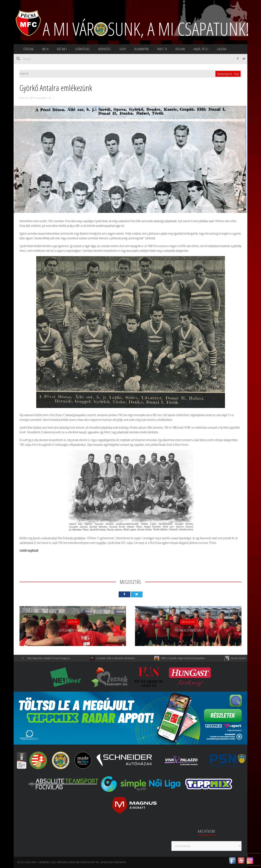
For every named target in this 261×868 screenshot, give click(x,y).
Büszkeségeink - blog (228, 74)
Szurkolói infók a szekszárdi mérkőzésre (120, 658)
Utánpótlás (83, 49)
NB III (45, 49)
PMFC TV (162, 49)
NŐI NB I (62, 49)
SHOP (123, 49)
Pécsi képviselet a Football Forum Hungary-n (53, 658)
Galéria (222, 49)
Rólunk (180, 49)
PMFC (34, 862)
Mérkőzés (105, 49)
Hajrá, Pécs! (201, 49)
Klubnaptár (142, 49)
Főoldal (29, 49)
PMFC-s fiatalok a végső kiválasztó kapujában (187, 658)
